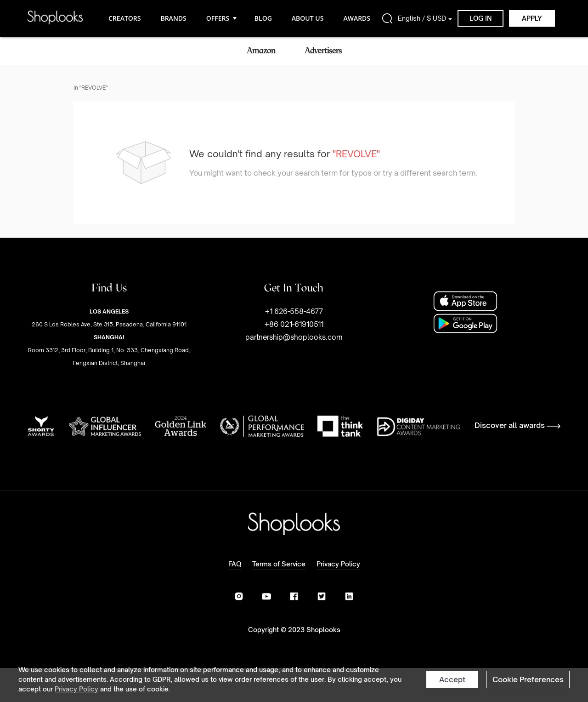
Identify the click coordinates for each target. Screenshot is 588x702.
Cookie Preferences (528, 679)
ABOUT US (308, 18)
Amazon (261, 51)
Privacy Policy (76, 689)
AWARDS (357, 18)
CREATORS (124, 18)
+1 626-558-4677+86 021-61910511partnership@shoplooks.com (294, 324)
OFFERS (220, 18)
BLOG (263, 18)
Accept (452, 679)
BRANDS (173, 18)
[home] (55, 18)
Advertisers (323, 51)
